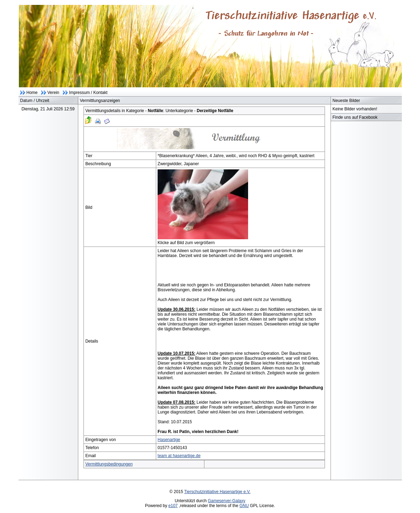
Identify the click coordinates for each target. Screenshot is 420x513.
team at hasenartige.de (179, 456)
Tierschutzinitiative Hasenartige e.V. (217, 492)
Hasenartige (169, 440)
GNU (244, 506)
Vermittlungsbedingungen (109, 464)
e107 (173, 506)
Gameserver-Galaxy (227, 501)
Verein (53, 93)
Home (32, 93)
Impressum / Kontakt (88, 93)
